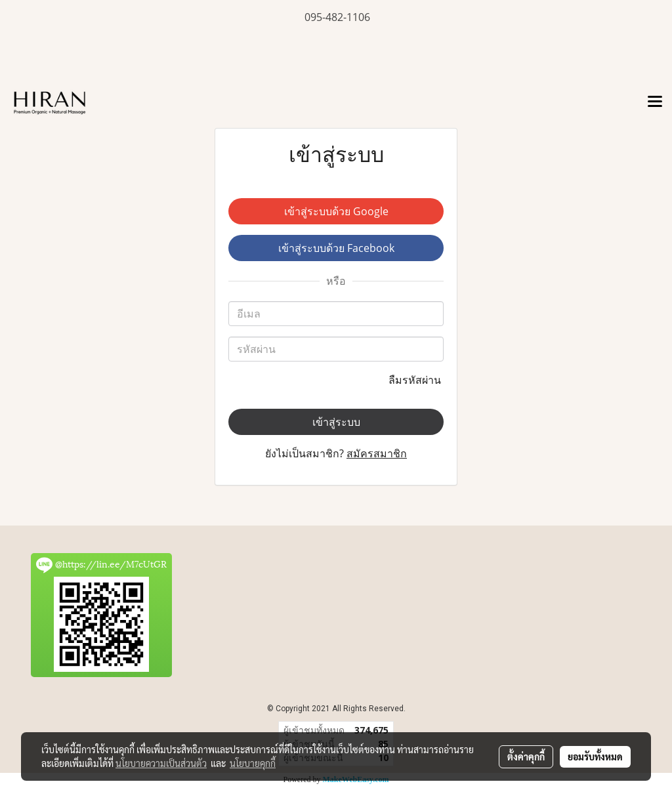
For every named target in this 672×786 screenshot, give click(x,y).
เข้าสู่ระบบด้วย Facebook (336, 248)
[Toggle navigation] (655, 102)
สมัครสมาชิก (377, 453)
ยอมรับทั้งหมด (595, 756)
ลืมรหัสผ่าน (416, 380)
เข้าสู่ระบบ (336, 422)
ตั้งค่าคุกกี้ (526, 756)
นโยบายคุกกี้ (253, 763)
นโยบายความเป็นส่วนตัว (161, 763)
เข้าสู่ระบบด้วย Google (336, 211)
